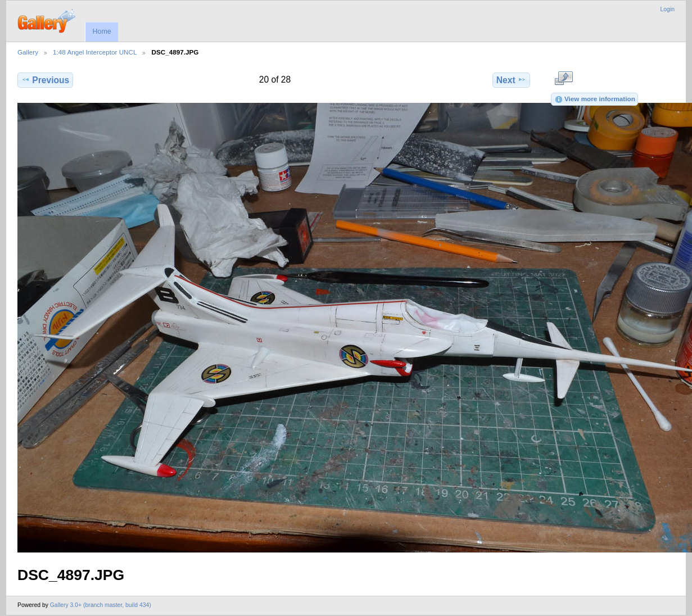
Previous (45, 80)
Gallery (28, 52)
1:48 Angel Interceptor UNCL (95, 52)
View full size (564, 79)
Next (511, 80)
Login (668, 9)
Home (101, 31)
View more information (595, 99)
